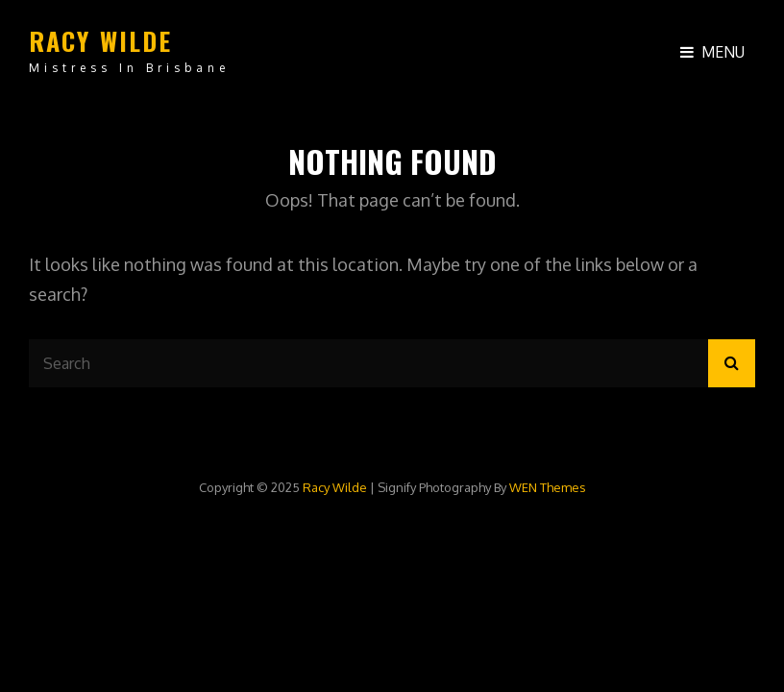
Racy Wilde (101, 41)
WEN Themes (548, 487)
